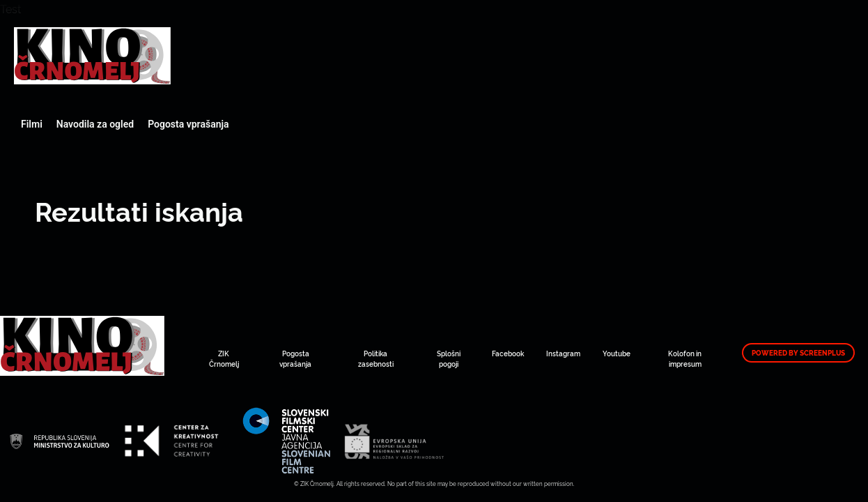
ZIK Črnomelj (224, 358)
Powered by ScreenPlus (798, 353)
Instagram (563, 353)
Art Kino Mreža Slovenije (92, 56)
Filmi (32, 124)
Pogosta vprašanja (188, 124)
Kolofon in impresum (685, 358)
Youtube (617, 353)
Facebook (508, 353)
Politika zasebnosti (376, 358)
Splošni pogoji (449, 358)
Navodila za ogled (95, 124)
